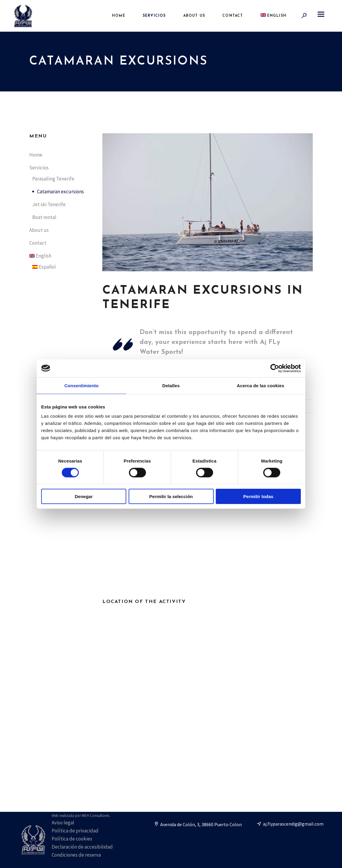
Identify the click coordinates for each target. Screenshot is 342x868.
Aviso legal (63, 823)
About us (39, 230)
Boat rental (44, 217)
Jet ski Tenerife (49, 204)
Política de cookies (72, 839)
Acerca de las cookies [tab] (261, 385)
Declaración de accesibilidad (82, 847)
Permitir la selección (171, 496)
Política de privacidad (75, 831)
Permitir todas (258, 496)
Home (36, 155)
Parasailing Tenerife (53, 179)
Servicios (39, 168)
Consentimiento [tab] (82, 385)
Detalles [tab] (171, 385)
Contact (38, 243)
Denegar (84, 496)
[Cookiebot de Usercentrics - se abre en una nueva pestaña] (275, 368)
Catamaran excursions (60, 192)
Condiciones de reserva (76, 855)
